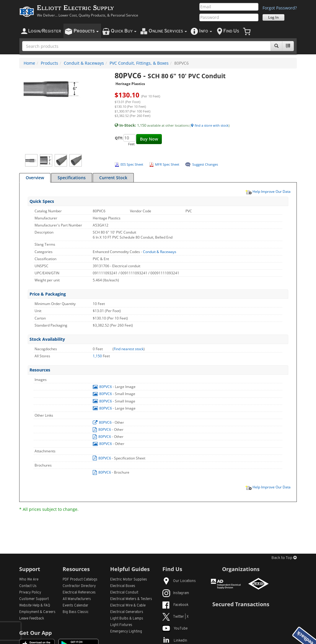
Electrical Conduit (124, 593)
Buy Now (149, 139)
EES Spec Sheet (132, 164)
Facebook (175, 605)
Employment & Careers (37, 612)
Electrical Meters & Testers (131, 599)
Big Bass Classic (76, 612)
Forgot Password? (280, 8)
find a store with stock (210, 125)
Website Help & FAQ (35, 606)
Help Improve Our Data (268, 191)
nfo (206, 31)
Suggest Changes (205, 164)
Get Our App (35, 633)
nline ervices (168, 31)
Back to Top (284, 558)
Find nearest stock (129, 349)
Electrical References (79, 593)
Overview (35, 178)
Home (29, 63)
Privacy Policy (30, 593)
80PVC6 (103, 387)
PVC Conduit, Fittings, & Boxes (139, 63)
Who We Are (29, 580)
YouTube (175, 629)
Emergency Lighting (126, 632)
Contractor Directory (79, 586)
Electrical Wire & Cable (128, 606)
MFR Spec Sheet (167, 164)
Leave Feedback (32, 619)
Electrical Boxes (123, 586)
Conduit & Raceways (84, 63)
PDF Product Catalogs (80, 580)
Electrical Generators (127, 612)
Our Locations (179, 581)
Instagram (176, 593)
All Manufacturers (77, 599)
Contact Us (28, 586)
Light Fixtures (121, 625)
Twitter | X (176, 617)
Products (49, 63)
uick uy (124, 31)
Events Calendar (75, 606)
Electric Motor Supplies (129, 580)
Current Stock (113, 178)
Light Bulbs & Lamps (127, 619)
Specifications (72, 178)
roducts (86, 31)
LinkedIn (175, 641)
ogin (45, 31)
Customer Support (34, 599)
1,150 (98, 356)
